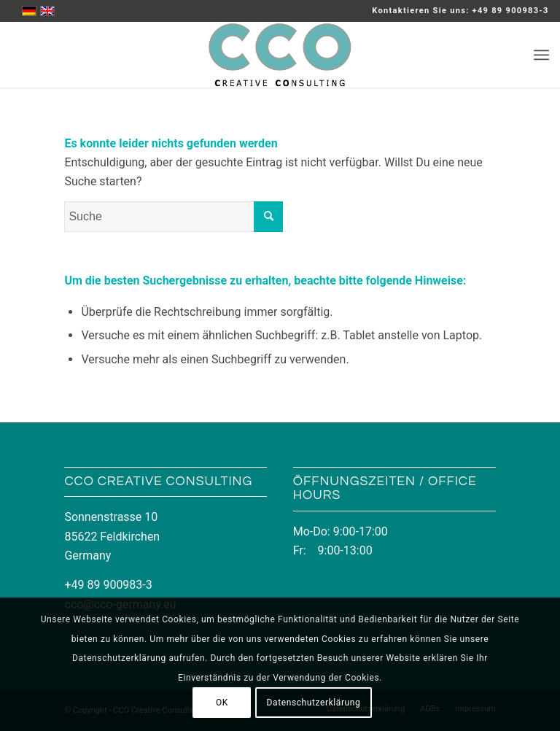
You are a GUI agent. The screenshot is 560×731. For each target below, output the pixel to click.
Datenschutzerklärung (314, 703)
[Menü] (541, 55)
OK (222, 703)
